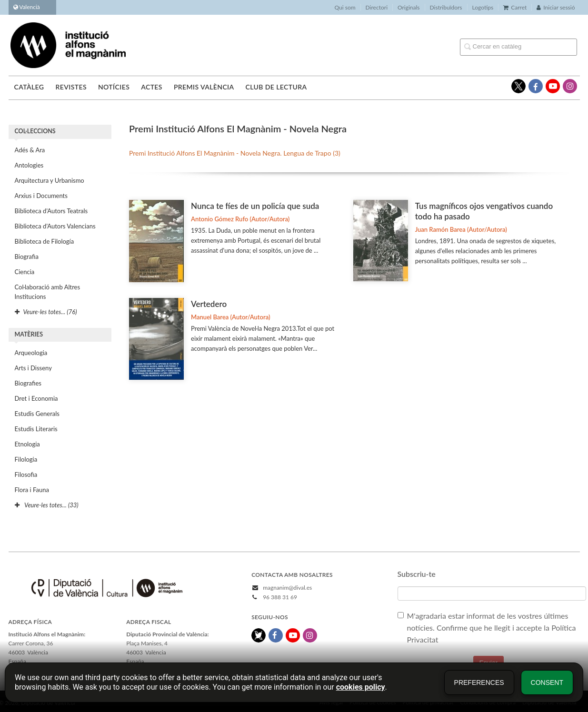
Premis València (204, 87)
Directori (377, 7)
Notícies (114, 87)
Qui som (345, 7)
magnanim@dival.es (287, 588)
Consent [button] (547, 682)
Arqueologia (31, 353)
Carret (515, 7)
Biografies (28, 383)
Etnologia (27, 444)
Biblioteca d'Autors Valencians (55, 226)
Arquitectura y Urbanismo (50, 180)
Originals (409, 7)
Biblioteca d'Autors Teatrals (51, 211)
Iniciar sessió (556, 7)
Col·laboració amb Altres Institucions (48, 292)
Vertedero (209, 304)
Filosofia (26, 475)
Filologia (26, 459)
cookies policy (361, 687)
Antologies (29, 165)
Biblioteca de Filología (45, 241)
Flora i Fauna (32, 490)
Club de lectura (276, 87)
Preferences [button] (479, 682)
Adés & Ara (30, 150)
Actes (152, 87)
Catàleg (29, 87)
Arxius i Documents (41, 196)
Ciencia (25, 272)
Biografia (27, 257)
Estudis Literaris (36, 429)
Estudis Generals (37, 414)
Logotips (483, 7)
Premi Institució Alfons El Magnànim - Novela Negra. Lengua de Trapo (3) (235, 153)
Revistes (71, 87)
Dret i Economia (36, 398)
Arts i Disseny (33, 368)
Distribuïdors (446, 7)
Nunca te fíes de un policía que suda (255, 206)
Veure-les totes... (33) (47, 505)
